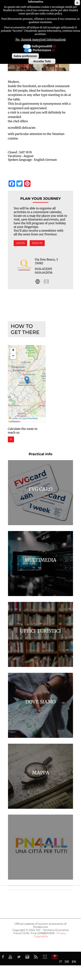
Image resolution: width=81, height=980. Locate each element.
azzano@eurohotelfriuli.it (46, 281)
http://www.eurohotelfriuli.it (38, 281)
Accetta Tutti (42, 61)
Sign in (37, 243)
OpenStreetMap (30, 419)
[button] (27, 380)
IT (61, 962)
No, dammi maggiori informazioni (41, 40)
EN (74, 962)
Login (20, 243)
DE (67, 962)
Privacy (61, 933)
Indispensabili (42, 46)
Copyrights (41, 936)
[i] (55, 46)
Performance (42, 50)
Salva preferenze (25, 56)
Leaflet (13, 419)
